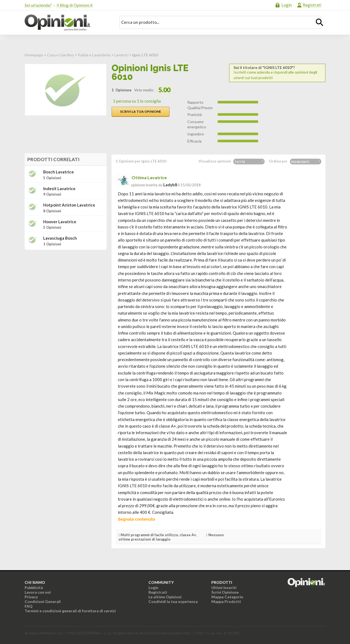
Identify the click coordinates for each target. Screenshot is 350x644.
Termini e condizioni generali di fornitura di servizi (70, 611)
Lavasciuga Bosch (60, 238)
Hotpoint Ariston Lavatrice (69, 205)
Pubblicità (34, 588)
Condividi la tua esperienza (173, 601)
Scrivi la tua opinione (141, 111)
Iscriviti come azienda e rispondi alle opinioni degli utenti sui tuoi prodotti (277, 73)
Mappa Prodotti (226, 601)
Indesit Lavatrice (59, 189)
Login (287, 5)
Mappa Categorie (227, 597)
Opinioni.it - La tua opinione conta (67, 23)
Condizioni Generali (43, 601)
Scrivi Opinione (225, 592)
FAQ (29, 606)
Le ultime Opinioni (165, 597)
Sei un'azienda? (38, 5)
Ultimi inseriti (224, 588)
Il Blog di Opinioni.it (75, 5)
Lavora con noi (38, 592)
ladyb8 (170, 185)
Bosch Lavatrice (59, 172)
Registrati (312, 5)
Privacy (31, 597)
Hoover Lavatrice (60, 222)
